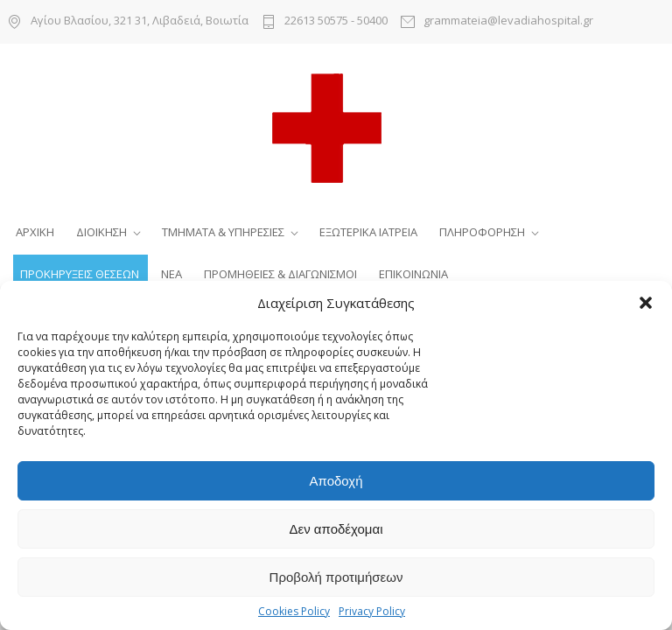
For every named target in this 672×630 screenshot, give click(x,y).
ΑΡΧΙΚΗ (35, 232)
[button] (646, 303)
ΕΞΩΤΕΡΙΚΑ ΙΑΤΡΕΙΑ (368, 232)
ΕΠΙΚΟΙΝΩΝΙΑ (413, 274)
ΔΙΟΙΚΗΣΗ (101, 232)
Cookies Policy (294, 611)
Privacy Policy (372, 611)
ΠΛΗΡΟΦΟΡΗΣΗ (482, 232)
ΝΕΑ (171, 274)
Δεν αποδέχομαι (336, 529)
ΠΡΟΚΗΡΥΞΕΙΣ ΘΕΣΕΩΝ (80, 274)
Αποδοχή (336, 481)
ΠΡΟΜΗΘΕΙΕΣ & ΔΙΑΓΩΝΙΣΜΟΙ (280, 274)
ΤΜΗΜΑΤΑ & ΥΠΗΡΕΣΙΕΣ (223, 232)
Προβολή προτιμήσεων (336, 577)
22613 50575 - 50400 (336, 21)
